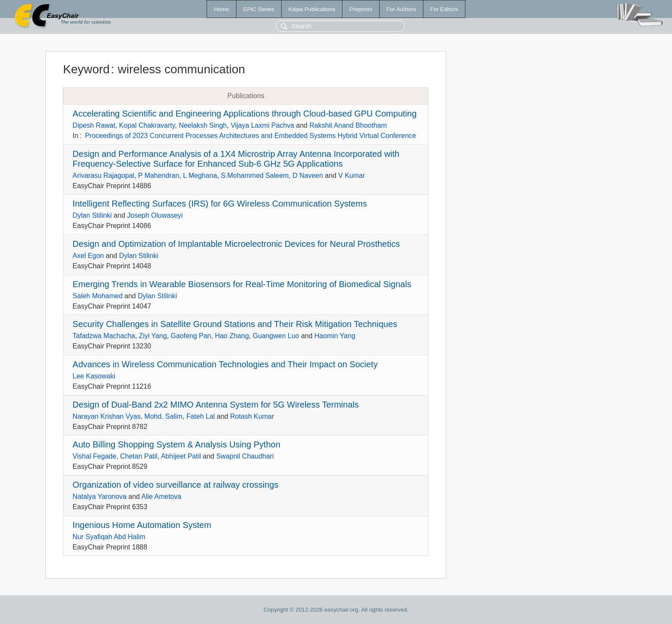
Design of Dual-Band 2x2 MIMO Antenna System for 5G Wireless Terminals (216, 405)
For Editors (444, 9)
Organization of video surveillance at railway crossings (175, 485)
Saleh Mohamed (97, 296)
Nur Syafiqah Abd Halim (109, 537)
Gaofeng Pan (191, 336)
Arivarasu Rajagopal (103, 175)
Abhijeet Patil (181, 456)
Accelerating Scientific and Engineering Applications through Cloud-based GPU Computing (244, 114)
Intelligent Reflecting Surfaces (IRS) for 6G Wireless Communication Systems (220, 204)
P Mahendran (159, 175)
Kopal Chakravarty (147, 125)
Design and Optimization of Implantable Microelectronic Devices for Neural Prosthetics (236, 244)
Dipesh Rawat (94, 125)
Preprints (361, 9)
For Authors (401, 9)
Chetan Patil (139, 456)
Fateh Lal (201, 416)
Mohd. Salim (163, 416)
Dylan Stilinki (92, 215)
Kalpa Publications (312, 9)
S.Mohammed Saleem (255, 175)
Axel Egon (88, 256)
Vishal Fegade (94, 456)
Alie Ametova (161, 496)
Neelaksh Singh (203, 125)
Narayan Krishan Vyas (106, 416)
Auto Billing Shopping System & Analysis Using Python (176, 444)
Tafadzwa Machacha (104, 336)
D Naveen (308, 175)
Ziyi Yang (153, 336)
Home (222, 9)
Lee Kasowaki (94, 376)
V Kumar (351, 175)
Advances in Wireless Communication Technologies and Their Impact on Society (225, 364)
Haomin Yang (335, 336)
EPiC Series (259, 9)
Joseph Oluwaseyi (155, 215)
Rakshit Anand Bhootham (348, 125)
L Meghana (200, 175)
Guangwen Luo (276, 336)
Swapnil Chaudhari (245, 456)
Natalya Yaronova (99, 496)
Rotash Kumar (252, 416)
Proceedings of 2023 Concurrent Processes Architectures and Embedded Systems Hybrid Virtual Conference (250, 136)
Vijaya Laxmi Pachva (262, 125)
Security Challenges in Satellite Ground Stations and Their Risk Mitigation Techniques (235, 324)
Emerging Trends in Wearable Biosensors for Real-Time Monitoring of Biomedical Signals (242, 284)
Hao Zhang (232, 336)
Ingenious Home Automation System (142, 525)
